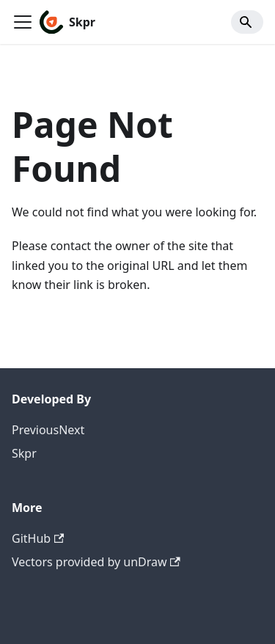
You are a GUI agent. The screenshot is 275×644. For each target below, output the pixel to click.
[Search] (247, 22)
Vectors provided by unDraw (96, 562)
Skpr (24, 453)
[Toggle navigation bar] (23, 22)
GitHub (38, 538)
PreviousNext (48, 430)
